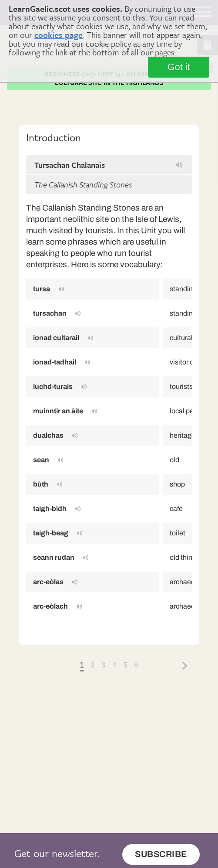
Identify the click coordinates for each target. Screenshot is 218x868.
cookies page (59, 35)
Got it (179, 67)
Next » (185, 666)
